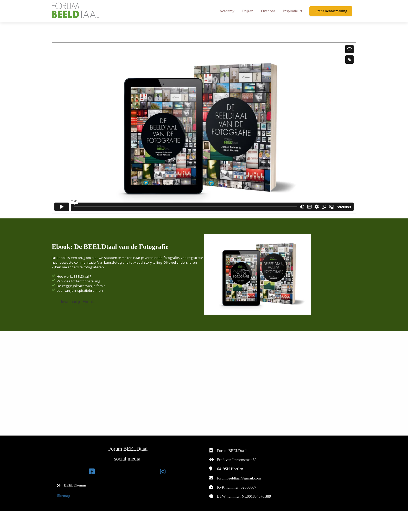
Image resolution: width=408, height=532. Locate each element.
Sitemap (63, 496)
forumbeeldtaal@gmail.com (239, 478)
